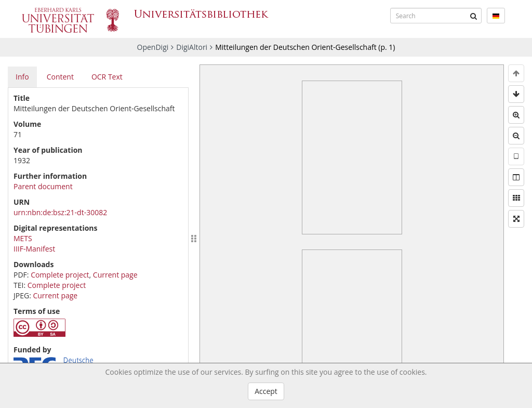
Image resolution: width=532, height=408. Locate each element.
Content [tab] (60, 77)
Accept (266, 391)
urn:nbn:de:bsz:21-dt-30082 (60, 212)
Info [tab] (22, 77)
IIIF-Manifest (34, 249)
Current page (115, 275)
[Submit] (474, 16)
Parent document (43, 186)
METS (23, 238)
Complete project (60, 275)
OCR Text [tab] (107, 77)
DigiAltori (192, 47)
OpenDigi (153, 47)
